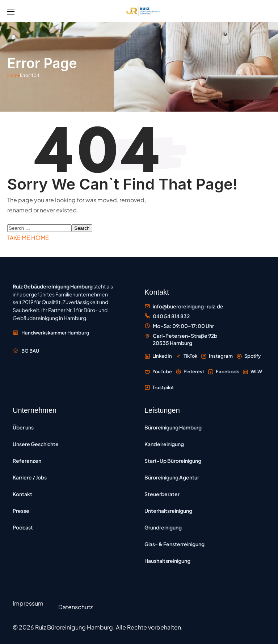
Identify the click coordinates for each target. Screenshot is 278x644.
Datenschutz (75, 607)
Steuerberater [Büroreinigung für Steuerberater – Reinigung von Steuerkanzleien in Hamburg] (162, 494)
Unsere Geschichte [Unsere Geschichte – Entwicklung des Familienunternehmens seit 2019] (36, 444)
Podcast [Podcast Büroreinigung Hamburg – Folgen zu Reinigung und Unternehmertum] (23, 527)
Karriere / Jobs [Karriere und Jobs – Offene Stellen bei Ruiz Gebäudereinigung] (30, 477)
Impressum (28, 603)
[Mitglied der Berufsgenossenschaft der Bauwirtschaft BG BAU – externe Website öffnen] (26, 351)
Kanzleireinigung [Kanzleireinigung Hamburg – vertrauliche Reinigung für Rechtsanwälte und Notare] (164, 444)
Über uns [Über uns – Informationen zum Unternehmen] (23, 427)
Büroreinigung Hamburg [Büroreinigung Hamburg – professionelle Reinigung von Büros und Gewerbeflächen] (173, 427)
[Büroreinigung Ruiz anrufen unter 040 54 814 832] (167, 316)
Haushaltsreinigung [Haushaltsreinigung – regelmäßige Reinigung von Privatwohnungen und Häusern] (167, 561)
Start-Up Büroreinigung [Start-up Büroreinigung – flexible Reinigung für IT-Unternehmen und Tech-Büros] (173, 461)
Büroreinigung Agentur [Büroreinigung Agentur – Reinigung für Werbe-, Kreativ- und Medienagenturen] (172, 477)
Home (14, 75)
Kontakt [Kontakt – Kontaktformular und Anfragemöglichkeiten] (22, 494)
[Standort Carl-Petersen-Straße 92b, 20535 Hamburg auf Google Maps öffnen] (181, 339)
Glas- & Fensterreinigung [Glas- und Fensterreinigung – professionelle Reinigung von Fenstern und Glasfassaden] (174, 544)
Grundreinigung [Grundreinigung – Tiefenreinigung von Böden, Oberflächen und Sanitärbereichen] (163, 527)
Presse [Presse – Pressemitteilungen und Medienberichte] (21, 511)
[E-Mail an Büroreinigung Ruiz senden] (184, 306)
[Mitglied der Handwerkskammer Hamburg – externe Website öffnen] (51, 333)
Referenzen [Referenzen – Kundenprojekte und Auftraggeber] (27, 461)
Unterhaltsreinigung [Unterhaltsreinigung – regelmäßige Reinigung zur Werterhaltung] (168, 511)
